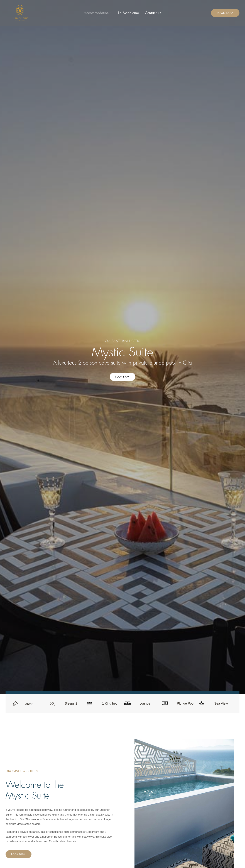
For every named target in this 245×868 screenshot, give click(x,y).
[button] (192, 810)
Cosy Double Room (99, 794)
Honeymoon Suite (98, 813)
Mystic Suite (95, 823)
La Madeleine (129, 13)
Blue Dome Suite (98, 808)
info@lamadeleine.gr (211, 794)
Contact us (153, 13)
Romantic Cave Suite (100, 799)
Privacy (154, 804)
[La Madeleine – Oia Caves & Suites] (14, 13)
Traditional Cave (98, 804)
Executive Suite (97, 818)
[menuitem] (98, 13)
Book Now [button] (123, 83)
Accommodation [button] (98, 13)
